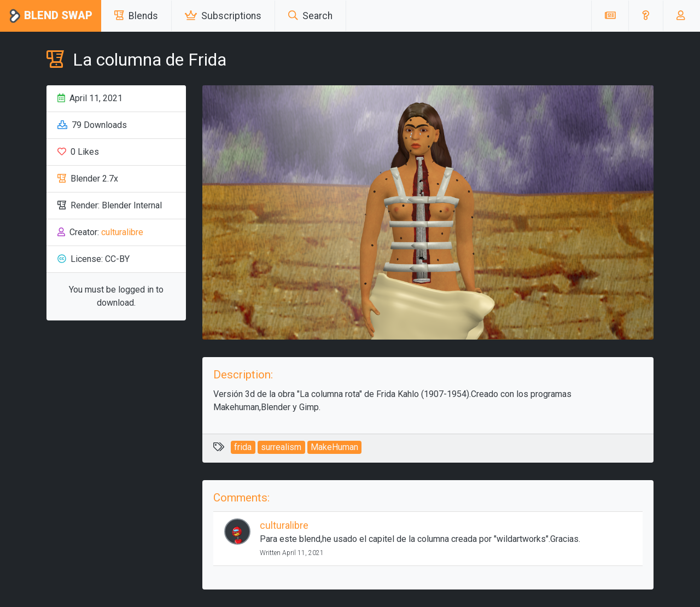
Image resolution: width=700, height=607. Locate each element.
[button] (646, 16)
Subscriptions (223, 16)
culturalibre (122, 232)
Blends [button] (136, 16)
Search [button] (310, 16)
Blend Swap (51, 16)
